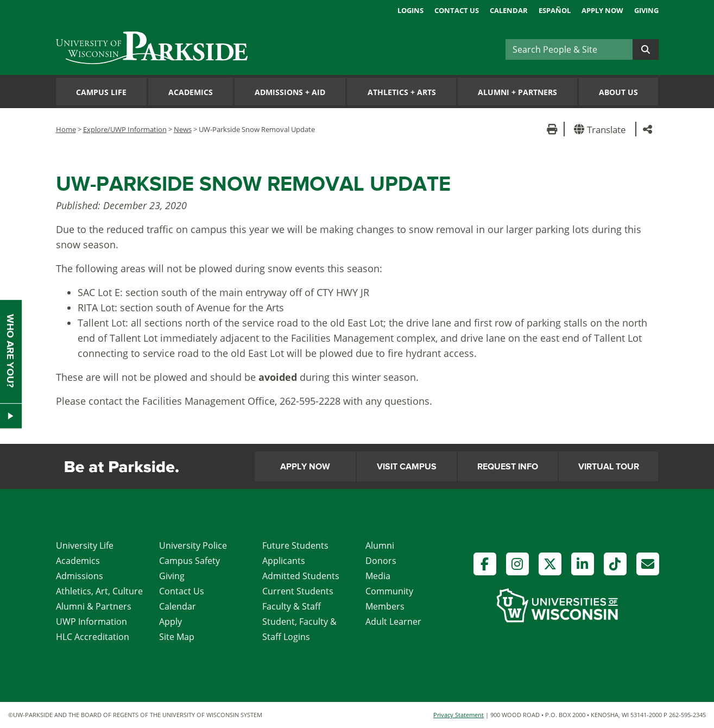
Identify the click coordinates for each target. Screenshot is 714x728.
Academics (191, 92)
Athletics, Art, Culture (99, 591)
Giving (646, 10)
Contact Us (457, 10)
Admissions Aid (290, 92)
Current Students (298, 591)
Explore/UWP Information (125, 129)
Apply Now (602, 10)
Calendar (509, 10)
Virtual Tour (609, 467)
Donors (381, 561)
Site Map (177, 637)
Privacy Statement (459, 715)
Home (66, 129)
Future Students (295, 545)
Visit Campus (407, 467)
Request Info (508, 467)
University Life (85, 545)
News (183, 129)
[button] (602, 129)
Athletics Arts (402, 92)
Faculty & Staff (292, 606)
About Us (618, 92)
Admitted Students (301, 576)
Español (555, 10)
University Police (193, 545)
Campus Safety (189, 561)
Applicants (284, 561)
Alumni (380, 545)
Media (378, 576)
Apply (170, 622)
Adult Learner (393, 622)
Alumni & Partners (94, 606)
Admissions (80, 576)
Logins (410, 10)
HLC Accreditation (93, 637)
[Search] (569, 49)
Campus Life (101, 92)
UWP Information (91, 622)
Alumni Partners (517, 92)
